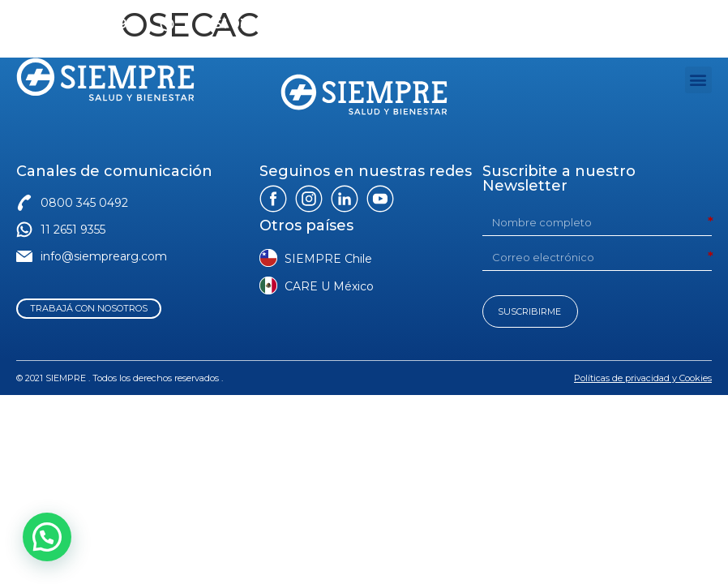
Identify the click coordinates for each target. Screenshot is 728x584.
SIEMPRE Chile (328, 259)
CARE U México (329, 286)
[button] (698, 80)
